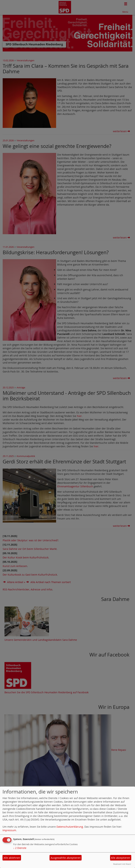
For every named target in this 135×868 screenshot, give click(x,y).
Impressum (9, 830)
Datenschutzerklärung (70, 827)
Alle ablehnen (12, 858)
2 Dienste (20, 848)
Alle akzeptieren (121, 858)
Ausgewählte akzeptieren (66, 858)
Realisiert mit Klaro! (122, 864)
